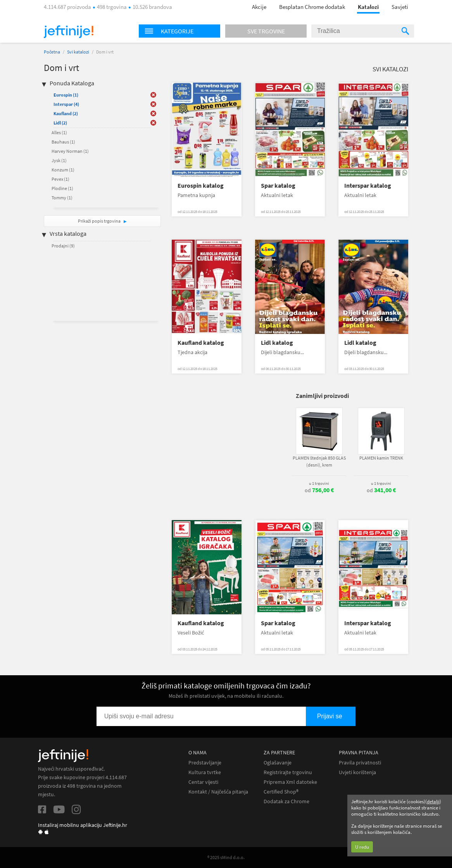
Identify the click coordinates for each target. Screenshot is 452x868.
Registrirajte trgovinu (288, 772)
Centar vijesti (203, 782)
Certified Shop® (281, 792)
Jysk (59, 160)
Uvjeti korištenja (357, 772)
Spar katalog (278, 186)
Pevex (60, 179)
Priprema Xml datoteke (290, 782)
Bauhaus (63, 142)
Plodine (62, 188)
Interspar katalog (368, 186)
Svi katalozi (78, 52)
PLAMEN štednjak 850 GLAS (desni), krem (319, 461)
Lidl (60, 123)
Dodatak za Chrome (286, 801)
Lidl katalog (277, 343)
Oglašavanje (278, 763)
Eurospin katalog (201, 186)
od (319, 490)
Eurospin (66, 95)
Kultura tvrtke (205, 772)
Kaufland (66, 113)
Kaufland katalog (201, 343)
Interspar (66, 104)
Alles (59, 132)
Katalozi (368, 7)
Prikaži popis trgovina (100, 221)
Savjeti (400, 7)
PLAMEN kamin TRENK (381, 458)
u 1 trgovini (319, 483)
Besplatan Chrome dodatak (312, 7)
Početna (52, 52)
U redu (362, 847)
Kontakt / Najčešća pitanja (218, 792)
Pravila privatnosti (360, 763)
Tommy (62, 198)
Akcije (259, 7)
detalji (433, 801)
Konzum (63, 170)
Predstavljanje (205, 763)
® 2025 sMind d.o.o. (226, 857)
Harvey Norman (70, 151)
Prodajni (63, 246)
